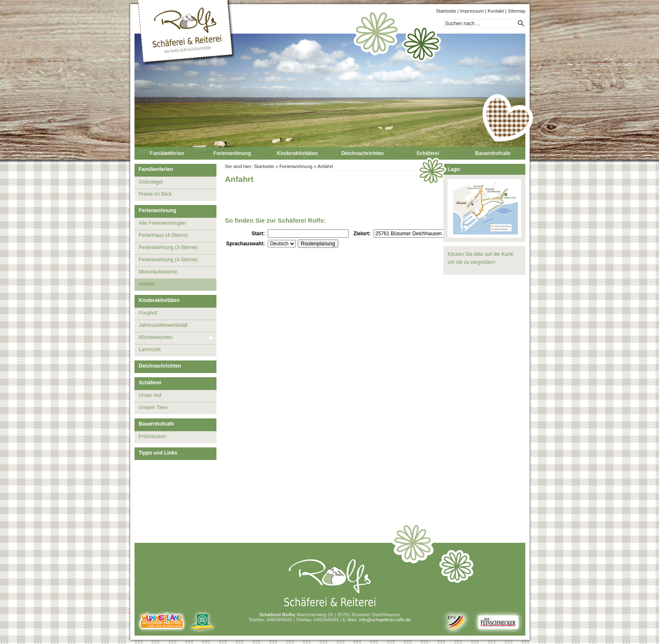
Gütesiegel (151, 182)
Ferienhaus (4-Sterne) (163, 235)
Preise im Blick (155, 194)
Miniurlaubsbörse (158, 272)
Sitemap (517, 11)
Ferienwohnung (232, 153)
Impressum (472, 11)
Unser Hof (150, 395)
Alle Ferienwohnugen (162, 223)
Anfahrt (147, 284)
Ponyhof (148, 313)
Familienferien (167, 153)
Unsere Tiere (153, 407)
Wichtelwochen (156, 337)
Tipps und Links (158, 453)
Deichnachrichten (362, 153)
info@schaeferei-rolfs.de (385, 620)
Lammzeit (150, 350)
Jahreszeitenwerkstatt (163, 325)
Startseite (446, 11)
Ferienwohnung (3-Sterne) (168, 247)
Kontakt (496, 11)
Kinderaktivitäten (297, 153)
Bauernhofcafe (493, 153)
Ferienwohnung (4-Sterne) (168, 260)
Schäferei (427, 153)
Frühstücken (153, 436)
